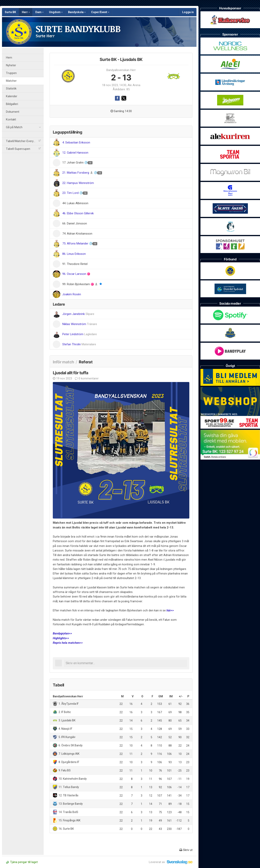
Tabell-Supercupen (23, 149)
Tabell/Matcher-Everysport (23, 141)
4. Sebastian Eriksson (76, 142)
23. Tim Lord (71, 193)
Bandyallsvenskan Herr (121, 70)
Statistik (11, 89)
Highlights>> (61, 638)
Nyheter (11, 65)
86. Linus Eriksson (74, 254)
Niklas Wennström (80, 324)
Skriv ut (186, 850)
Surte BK (10, 12)
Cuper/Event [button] (100, 12)
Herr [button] (26, 12)
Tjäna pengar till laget (22, 862)
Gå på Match (23, 127)
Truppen (11, 73)
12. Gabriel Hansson (75, 153)
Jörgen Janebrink (78, 314)
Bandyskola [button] (77, 12)
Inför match (63, 362)
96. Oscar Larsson (75, 274)
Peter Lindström (80, 334)
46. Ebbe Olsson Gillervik (78, 213)
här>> (170, 610)
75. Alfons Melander (76, 243)
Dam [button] (39, 12)
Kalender (12, 96)
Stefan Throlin (79, 344)
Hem (9, 58)
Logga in (188, 12)
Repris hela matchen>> (68, 643)
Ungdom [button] (56, 12)
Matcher (11, 81)
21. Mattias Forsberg (76, 173)
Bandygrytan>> (62, 633)
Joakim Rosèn (72, 294)
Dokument (13, 112)
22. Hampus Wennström (78, 183)
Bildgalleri (12, 104)
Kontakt (11, 120)
